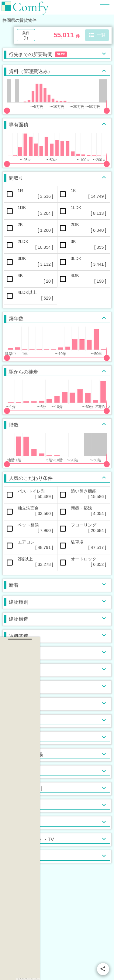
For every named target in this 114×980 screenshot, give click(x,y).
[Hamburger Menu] (105, 7)
